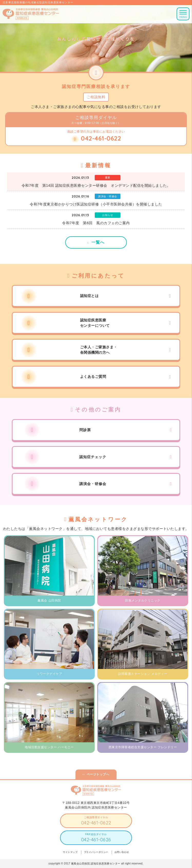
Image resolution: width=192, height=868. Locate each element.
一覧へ (98, 242)
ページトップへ (98, 774)
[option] (96, 36)
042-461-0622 (96, 823)
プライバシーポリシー (96, 852)
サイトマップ (70, 852)
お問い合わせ (122, 852)
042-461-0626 (96, 840)
